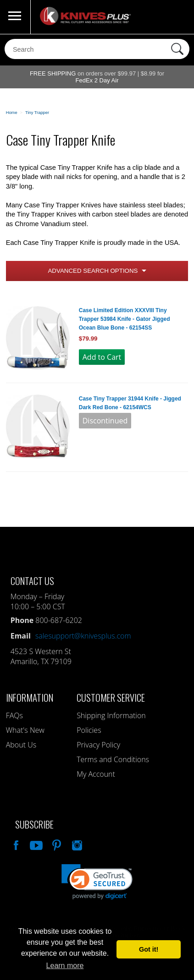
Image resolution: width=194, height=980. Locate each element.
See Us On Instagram (76, 844)
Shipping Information (111, 715)
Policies (89, 730)
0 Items (178, 17)
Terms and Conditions (113, 759)
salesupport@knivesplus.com (83, 636)
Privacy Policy (98, 745)
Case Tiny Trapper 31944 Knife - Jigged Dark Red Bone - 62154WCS (130, 403)
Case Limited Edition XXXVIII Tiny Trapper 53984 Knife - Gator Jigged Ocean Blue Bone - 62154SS (125, 319)
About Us (21, 745)
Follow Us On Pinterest (56, 844)
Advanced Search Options (93, 271)
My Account (96, 774)
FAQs (14, 715)
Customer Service (111, 697)
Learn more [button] (65, 966)
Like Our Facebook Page (15, 844)
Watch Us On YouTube (35, 844)
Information (30, 697)
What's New (25, 730)
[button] (97, 882)
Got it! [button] (149, 949)
